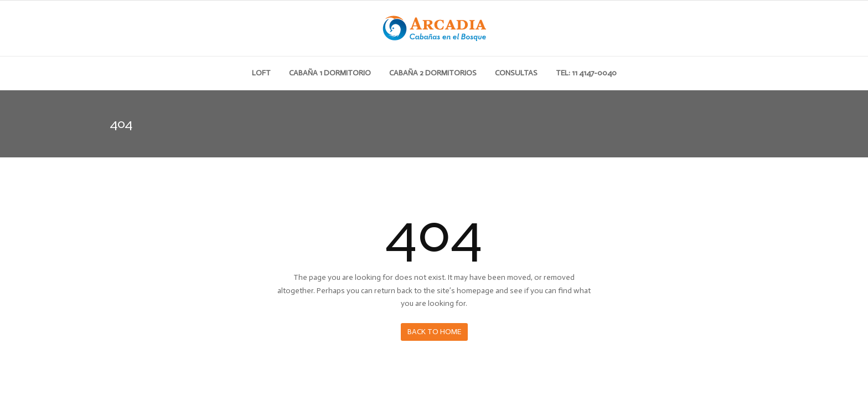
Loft (261, 73)
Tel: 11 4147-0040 (586, 73)
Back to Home (434, 332)
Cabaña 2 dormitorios (433, 73)
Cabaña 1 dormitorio (330, 73)
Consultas (516, 73)
